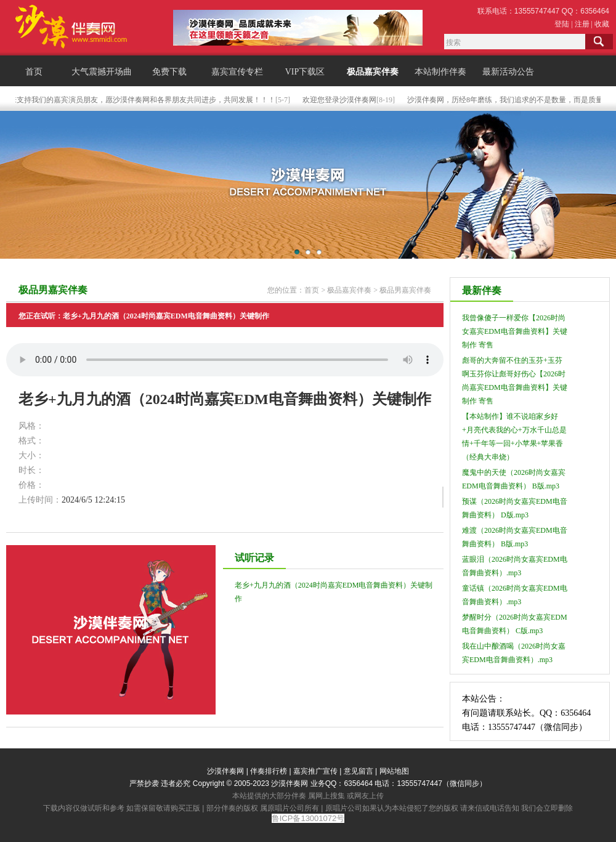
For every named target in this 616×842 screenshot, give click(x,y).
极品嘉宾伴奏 (373, 72)
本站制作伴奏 (440, 72)
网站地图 (394, 771)
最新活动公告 (508, 72)
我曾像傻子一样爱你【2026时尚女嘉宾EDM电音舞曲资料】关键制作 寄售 (515, 331)
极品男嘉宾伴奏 (405, 290)
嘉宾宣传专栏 (237, 72)
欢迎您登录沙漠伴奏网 (347, 100)
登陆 (562, 24)
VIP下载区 (305, 72)
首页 (34, 72)
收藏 (602, 24)
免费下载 (169, 72)
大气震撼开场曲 (102, 72)
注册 (582, 24)
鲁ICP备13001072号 (308, 818)
